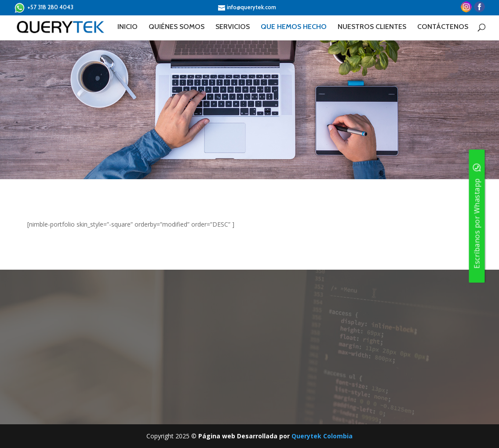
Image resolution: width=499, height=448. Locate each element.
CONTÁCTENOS (443, 27)
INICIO (127, 27)
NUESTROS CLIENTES (372, 27)
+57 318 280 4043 (44, 8)
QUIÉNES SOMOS (177, 27)
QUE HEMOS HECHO (294, 27)
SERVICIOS (233, 27)
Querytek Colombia (322, 436)
